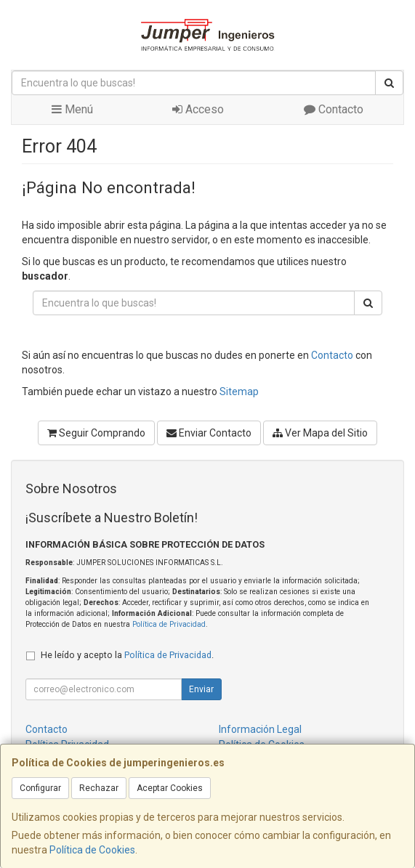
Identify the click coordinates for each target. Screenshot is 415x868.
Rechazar (99, 788)
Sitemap (239, 392)
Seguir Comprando (96, 433)
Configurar (40, 788)
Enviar (201, 689)
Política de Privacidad (169, 624)
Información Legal (260, 729)
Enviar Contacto (209, 433)
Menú (72, 109)
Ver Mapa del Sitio (320, 433)
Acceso (198, 109)
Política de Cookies (92, 850)
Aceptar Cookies (170, 788)
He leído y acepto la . (127, 655)
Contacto (334, 109)
